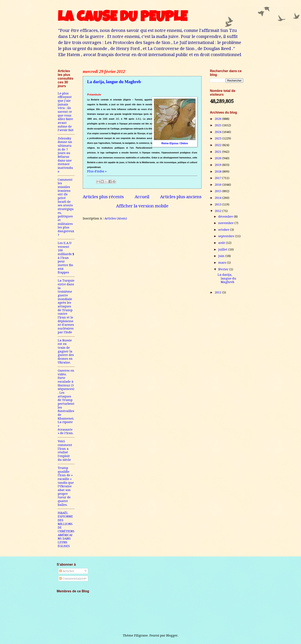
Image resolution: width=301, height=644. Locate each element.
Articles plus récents (103, 197)
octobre (224, 230)
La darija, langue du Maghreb (114, 82)
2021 (218, 152)
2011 (218, 292)
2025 (218, 125)
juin (222, 256)
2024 (218, 132)
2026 (218, 119)
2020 (218, 158)
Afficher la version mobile (142, 206)
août (222, 243)
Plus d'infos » (97, 171)
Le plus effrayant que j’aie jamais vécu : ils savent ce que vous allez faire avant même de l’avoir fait (66, 112)
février (224, 269)
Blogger (172, 635)
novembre (226, 223)
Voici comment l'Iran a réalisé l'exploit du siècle (65, 450)
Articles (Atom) (116, 218)
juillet (223, 249)
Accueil (142, 197)
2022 (218, 145)
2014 (218, 198)
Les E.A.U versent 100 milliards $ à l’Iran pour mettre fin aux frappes (66, 258)
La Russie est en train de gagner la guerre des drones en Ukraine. (66, 351)
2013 (218, 204)
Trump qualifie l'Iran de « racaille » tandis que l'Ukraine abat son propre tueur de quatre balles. (66, 486)
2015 (218, 191)
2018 (218, 172)
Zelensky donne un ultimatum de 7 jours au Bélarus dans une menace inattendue (65, 155)
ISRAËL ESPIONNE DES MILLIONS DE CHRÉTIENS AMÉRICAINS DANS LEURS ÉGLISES (66, 529)
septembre (227, 236)
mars (223, 263)
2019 (218, 165)
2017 (218, 178)
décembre (226, 217)
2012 (218, 211)
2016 (218, 185)
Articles (67, 571)
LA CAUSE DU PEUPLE (122, 18)
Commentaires (72, 579)
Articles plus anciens (181, 197)
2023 (218, 138)
